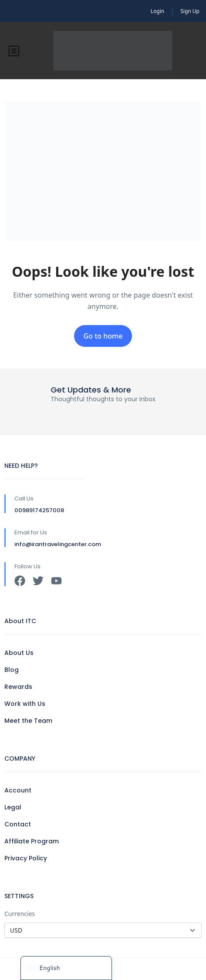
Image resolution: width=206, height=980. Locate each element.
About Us (19, 653)
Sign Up (190, 11)
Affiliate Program (32, 841)
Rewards (18, 687)
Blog (12, 670)
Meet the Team (28, 721)
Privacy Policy (26, 858)
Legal (13, 807)
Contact (18, 824)
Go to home (103, 336)
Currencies (20, 914)
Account (18, 790)
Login (157, 11)
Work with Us (25, 704)
